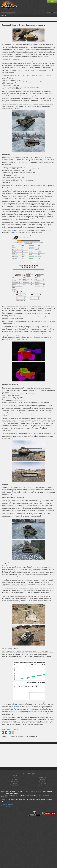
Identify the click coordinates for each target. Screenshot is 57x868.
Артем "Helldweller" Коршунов (33, 792)
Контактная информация (8, 804)
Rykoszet (14, 776)
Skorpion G (5, 62)
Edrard (5, 736)
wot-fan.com (43, 781)
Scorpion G (9, 651)
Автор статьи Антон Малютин (10, 729)
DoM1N (14, 777)
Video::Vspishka (14, 785)
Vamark (17, 792)
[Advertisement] (28, 19)
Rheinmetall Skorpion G (47, 46)
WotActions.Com (43, 785)
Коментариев (32, 736)
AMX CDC (17, 407)
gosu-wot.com (14, 781)
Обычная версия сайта (8, 13)
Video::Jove (43, 777)
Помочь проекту (6, 806)
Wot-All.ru (43, 783)
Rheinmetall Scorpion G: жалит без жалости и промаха (23, 25)
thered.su (43, 779)
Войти (52, 2)
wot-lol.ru (14, 783)
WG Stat (14, 779)
